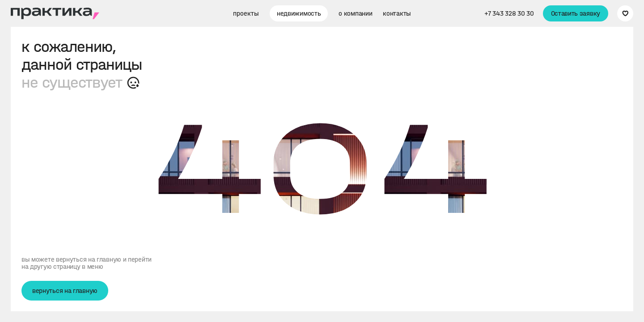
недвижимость (299, 13)
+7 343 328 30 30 (509, 13)
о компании (355, 13)
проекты (246, 13)
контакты (397, 13)
